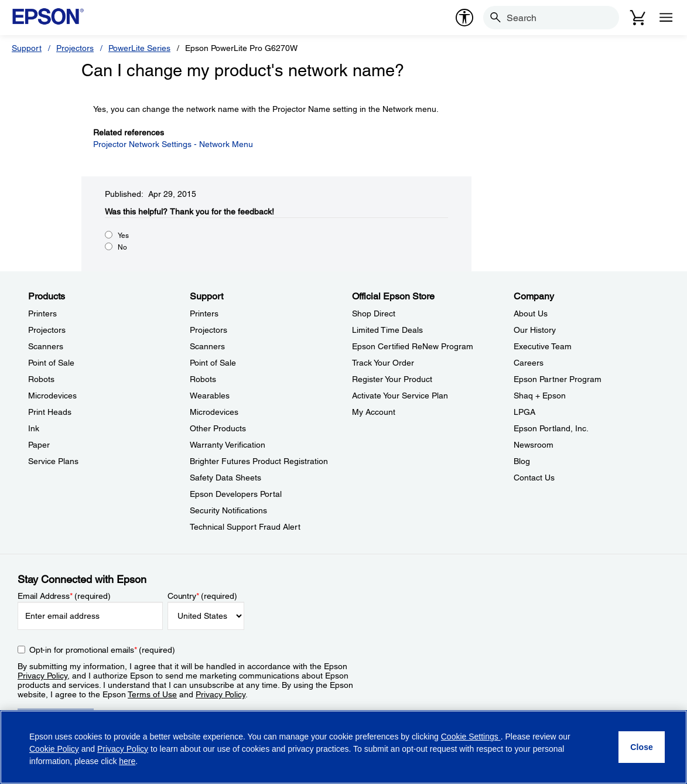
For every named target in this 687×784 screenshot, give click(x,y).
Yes (123, 236)
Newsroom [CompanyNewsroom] (534, 445)
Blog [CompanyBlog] (522, 461)
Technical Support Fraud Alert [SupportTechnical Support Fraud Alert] (245, 527)
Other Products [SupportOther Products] (218, 428)
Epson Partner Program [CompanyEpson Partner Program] (558, 379)
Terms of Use (152, 694)
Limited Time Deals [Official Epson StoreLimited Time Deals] (387, 330)
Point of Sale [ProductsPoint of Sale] (51, 363)
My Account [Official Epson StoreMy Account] (374, 412)
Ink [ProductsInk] (34, 428)
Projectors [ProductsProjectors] (47, 330)
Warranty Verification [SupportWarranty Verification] (228, 445)
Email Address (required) (64, 596)
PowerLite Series (139, 48)
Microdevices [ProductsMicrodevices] (52, 396)
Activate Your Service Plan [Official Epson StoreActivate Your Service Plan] (400, 396)
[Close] (642, 747)
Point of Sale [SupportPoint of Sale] (213, 363)
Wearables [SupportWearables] (210, 396)
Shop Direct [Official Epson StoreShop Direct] (374, 313)
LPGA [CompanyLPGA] (524, 412)
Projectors (75, 48)
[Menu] (666, 18)
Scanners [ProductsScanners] (46, 346)
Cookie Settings (471, 737)
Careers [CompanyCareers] (529, 363)
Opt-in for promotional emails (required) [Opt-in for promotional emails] (102, 650)
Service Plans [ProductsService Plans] (53, 461)
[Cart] (638, 18)
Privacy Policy (42, 676)
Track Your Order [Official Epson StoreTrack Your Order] (383, 363)
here (127, 761)
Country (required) (202, 596)
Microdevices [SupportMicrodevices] (214, 412)
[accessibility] (464, 18)
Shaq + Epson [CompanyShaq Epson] (540, 396)
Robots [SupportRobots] (203, 379)
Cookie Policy (54, 749)
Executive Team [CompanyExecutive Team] (543, 346)
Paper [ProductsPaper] (39, 445)
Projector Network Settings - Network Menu (173, 144)
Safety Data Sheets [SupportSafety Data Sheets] (225, 478)
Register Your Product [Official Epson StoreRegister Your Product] (392, 379)
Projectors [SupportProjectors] (209, 330)
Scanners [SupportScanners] (207, 346)
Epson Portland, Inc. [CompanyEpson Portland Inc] (551, 428)
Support (27, 48)
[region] (343, 747)
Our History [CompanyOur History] (535, 330)
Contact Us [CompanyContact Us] (534, 478)
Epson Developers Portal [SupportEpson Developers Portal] (236, 494)
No (122, 247)
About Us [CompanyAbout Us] (531, 313)
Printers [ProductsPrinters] (42, 313)
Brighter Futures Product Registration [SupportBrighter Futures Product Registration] (259, 461)
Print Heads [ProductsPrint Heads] (50, 412)
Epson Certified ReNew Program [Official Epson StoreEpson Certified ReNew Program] (413, 346)
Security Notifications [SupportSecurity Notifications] (228, 510)
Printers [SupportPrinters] (204, 313)
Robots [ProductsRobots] (41, 379)
